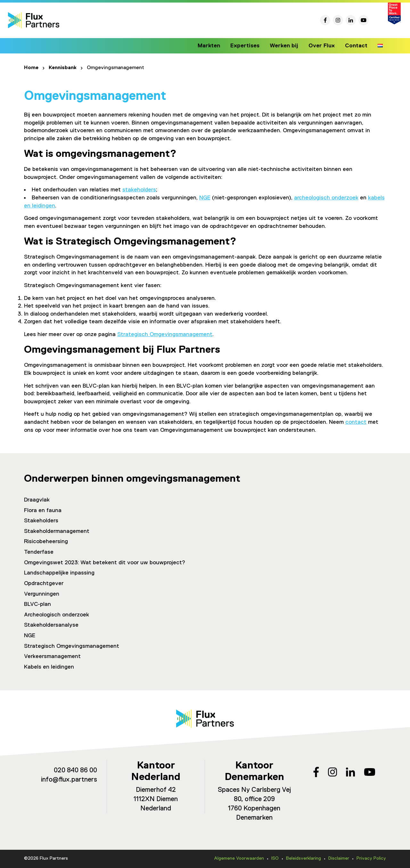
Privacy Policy (371, 858)
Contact (357, 46)
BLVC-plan (37, 604)
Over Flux (323, 46)
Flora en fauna (43, 510)
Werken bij (287, 46)
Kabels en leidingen (49, 667)
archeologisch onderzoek (326, 198)
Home (31, 68)
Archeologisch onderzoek (57, 615)
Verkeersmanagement (52, 656)
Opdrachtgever (44, 583)
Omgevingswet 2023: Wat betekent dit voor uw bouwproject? (105, 563)
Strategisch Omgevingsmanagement (165, 334)
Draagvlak (37, 500)
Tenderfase (39, 552)
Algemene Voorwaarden (239, 858)
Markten (215, 46)
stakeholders (139, 190)
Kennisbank (63, 68)
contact (356, 422)
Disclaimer (339, 858)
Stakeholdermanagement (57, 531)
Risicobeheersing (46, 542)
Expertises (250, 46)
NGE (205, 198)
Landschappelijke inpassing (59, 573)
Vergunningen (42, 594)
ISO (275, 858)
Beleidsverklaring (303, 858)
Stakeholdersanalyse (51, 625)
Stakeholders (41, 521)
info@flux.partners (69, 780)
